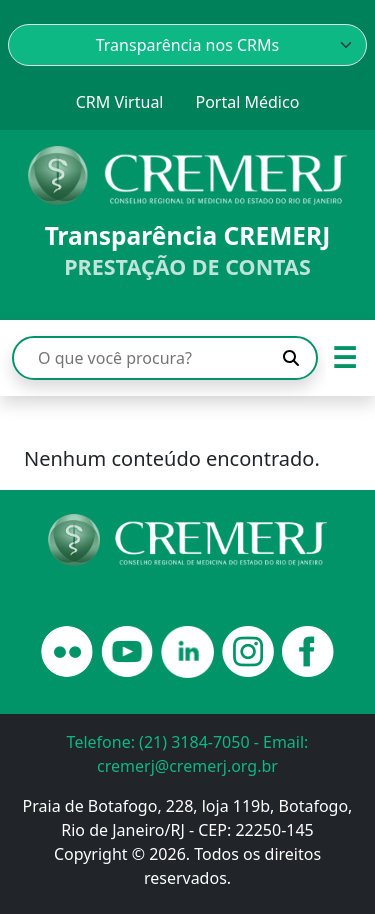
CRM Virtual (120, 102)
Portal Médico (247, 102)
